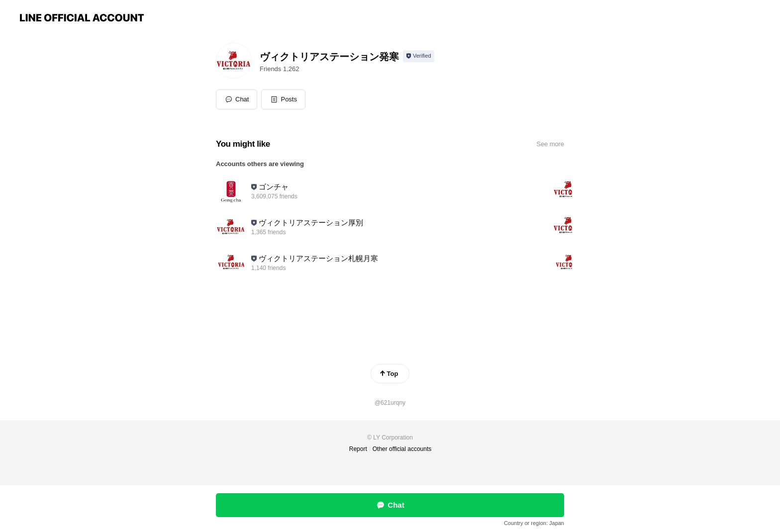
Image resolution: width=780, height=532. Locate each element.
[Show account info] (419, 56)
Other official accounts (402, 449)
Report (358, 449)
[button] (283, 99)
